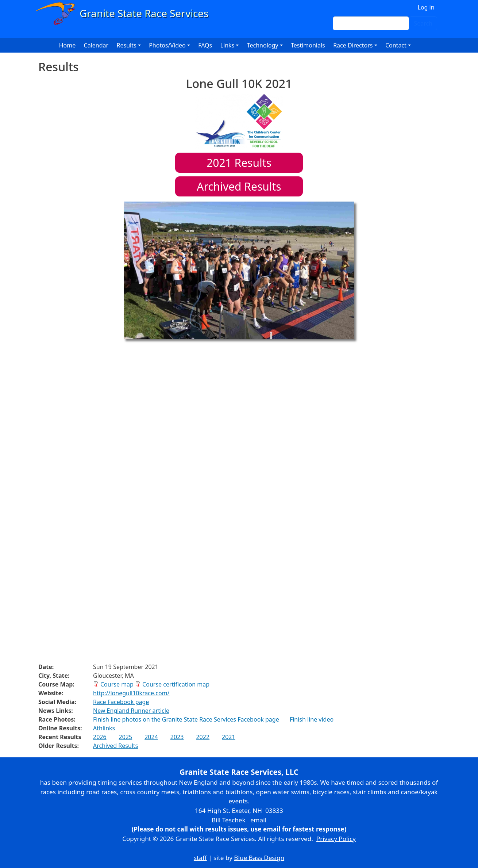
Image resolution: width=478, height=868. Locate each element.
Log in (426, 7)
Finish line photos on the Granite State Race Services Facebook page (186, 719)
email (258, 820)
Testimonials (308, 45)
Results (239, 163)
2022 (203, 737)
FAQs (205, 45)
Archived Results (239, 186)
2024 (151, 737)
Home (68, 45)
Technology (263, 45)
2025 (126, 737)
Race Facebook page (121, 702)
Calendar (96, 45)
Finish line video (312, 719)
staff (200, 858)
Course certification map (176, 684)
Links (228, 45)
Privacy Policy (336, 839)
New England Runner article (131, 711)
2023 (177, 737)
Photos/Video (167, 45)
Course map (117, 684)
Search (423, 23)
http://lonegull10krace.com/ (131, 693)
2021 (229, 737)
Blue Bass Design (259, 858)
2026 (100, 737)
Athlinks (104, 728)
